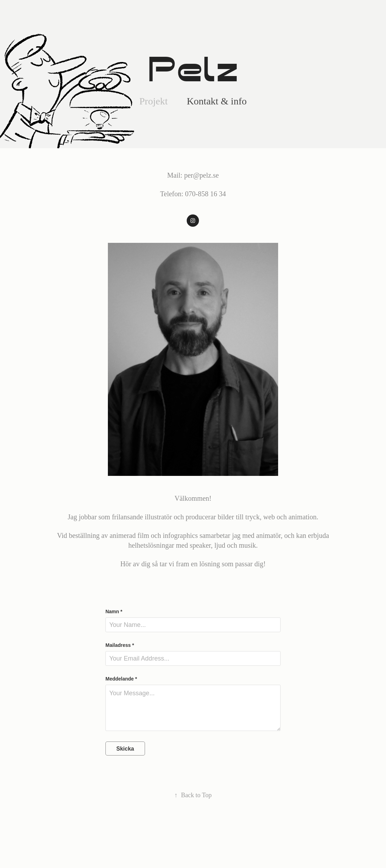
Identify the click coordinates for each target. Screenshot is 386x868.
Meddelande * (121, 679)
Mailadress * (120, 645)
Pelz (193, 70)
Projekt (154, 101)
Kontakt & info (217, 101)
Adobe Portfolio (204, 844)
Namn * (114, 611)
